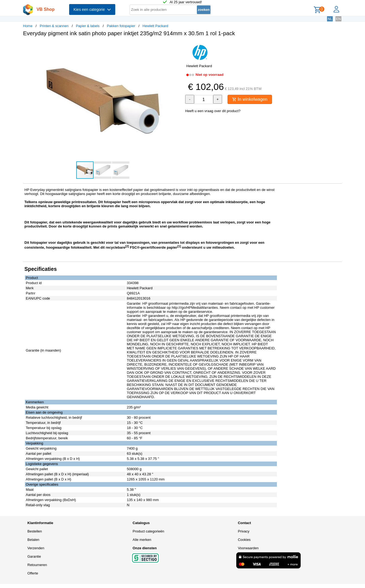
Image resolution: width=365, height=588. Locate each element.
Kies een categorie (92, 9)
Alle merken (142, 540)
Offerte (33, 573)
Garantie (34, 556)
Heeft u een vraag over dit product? (213, 111)
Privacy (244, 531)
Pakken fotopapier (121, 26)
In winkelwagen (250, 99)
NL (330, 19)
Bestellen (35, 531)
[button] (178, 46)
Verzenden (36, 548)
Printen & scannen (54, 26)
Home (28, 26)
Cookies (244, 540)
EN (338, 19)
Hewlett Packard (156, 26)
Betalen (33, 540)
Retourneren (37, 565)
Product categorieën (148, 531)
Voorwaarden (248, 548)
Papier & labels (88, 26)
